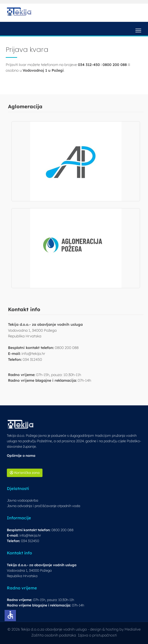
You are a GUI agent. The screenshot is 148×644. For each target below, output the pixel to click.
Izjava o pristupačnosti (97, 635)
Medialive (133, 629)
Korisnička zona (25, 473)
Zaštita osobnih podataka (54, 635)
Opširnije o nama (21, 456)
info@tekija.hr (30, 535)
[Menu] (138, 29)
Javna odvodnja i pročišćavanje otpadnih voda (44, 506)
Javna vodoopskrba (22, 500)
